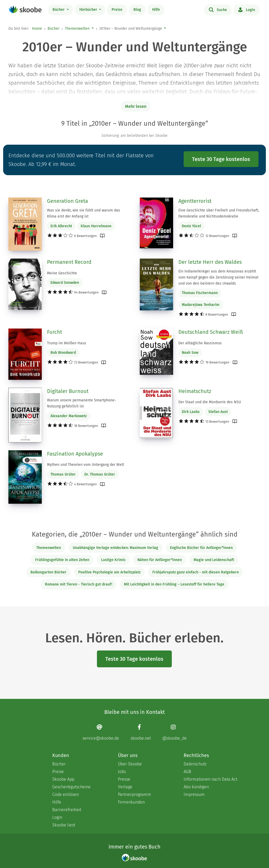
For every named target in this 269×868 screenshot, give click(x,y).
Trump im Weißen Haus (67, 343)
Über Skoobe (130, 764)
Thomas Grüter (63, 474)
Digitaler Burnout (68, 391)
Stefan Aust (218, 412)
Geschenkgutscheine (71, 787)
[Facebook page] (141, 732)
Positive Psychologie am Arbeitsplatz (109, 572)
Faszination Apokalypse (75, 454)
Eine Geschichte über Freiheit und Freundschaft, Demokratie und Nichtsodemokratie (219, 213)
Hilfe (156, 10)
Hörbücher (89, 10)
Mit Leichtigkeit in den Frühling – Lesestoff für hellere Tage (174, 584)
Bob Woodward (63, 353)
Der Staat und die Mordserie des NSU (210, 402)
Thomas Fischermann (200, 293)
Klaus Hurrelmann (96, 226)
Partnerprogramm (134, 794)
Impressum (194, 794)
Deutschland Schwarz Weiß (211, 332)
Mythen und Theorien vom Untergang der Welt (86, 465)
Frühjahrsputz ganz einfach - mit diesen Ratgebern (196, 572)
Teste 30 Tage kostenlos (221, 159)
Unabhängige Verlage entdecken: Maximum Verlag (115, 548)
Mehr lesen (136, 106)
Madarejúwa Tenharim (201, 305)
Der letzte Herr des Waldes (210, 262)
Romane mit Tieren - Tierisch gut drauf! (79, 584)
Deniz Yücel (191, 226)
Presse (124, 779)
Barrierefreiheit (67, 810)
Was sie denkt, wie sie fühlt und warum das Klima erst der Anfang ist (84, 213)
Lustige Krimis (113, 560)
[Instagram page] (175, 732)
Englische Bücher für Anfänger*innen (201, 548)
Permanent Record (69, 262)
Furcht (55, 332)
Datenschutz (195, 764)
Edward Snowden (65, 283)
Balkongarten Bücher (48, 572)
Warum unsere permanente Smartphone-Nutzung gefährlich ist (82, 403)
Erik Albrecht (61, 226)
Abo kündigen (196, 787)
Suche (218, 9)
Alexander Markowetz (69, 416)
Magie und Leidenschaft (214, 560)
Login (247, 9)
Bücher (59, 10)
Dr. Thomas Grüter (100, 474)
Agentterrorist (195, 201)
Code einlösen (66, 794)
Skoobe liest (64, 825)
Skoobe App (63, 779)
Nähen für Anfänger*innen (160, 560)
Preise (117, 10)
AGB (187, 772)
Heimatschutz (195, 391)
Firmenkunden (131, 802)
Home (37, 29)
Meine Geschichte (62, 273)
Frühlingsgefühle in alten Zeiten (62, 560)
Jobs (122, 772)
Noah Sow (190, 353)
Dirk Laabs (191, 412)
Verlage (125, 787)
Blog (137, 10)
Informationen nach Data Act (210, 779)
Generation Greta (68, 201)
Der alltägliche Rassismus (200, 343)
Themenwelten (77, 29)
